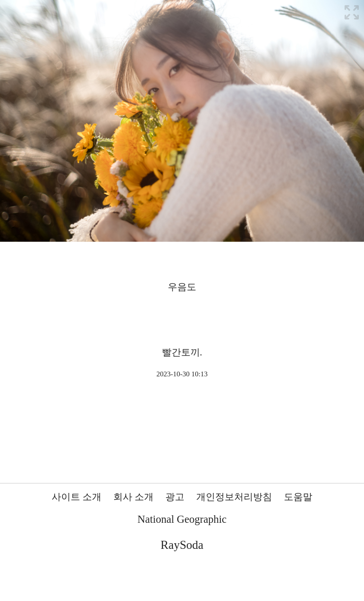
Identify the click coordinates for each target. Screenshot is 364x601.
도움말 (298, 497)
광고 (175, 497)
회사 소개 (133, 497)
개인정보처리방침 (234, 497)
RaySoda (182, 545)
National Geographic (182, 519)
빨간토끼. (182, 352)
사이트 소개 (77, 497)
